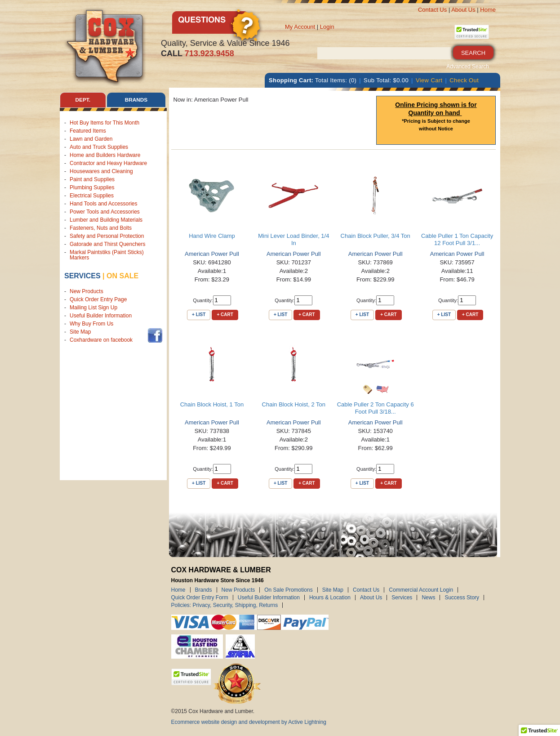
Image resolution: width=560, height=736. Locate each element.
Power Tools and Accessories (105, 212)
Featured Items (88, 131)
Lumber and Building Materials (106, 220)
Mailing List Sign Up (93, 308)
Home (488, 10)
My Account (300, 27)
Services (82, 276)
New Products (87, 292)
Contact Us (432, 10)
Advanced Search (468, 67)
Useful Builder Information (101, 316)
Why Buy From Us (91, 324)
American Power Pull (212, 254)
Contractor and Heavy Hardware (108, 163)
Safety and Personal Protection (107, 236)
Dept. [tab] (83, 100)
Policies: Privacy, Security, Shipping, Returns (225, 605)
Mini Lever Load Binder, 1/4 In (293, 239)
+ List (199, 314)
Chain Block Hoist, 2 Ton (294, 404)
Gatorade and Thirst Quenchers (108, 244)
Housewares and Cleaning (101, 171)
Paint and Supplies (92, 179)
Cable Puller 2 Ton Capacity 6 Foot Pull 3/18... (376, 408)
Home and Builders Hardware (105, 155)
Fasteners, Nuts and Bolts (101, 228)
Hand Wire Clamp (212, 236)
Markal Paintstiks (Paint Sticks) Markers (107, 255)
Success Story (462, 598)
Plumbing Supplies (92, 187)
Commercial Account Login (421, 590)
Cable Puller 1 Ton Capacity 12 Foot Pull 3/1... (457, 239)
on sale (122, 276)
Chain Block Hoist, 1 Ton (212, 404)
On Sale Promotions (288, 590)
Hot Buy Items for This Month (104, 123)
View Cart (429, 80)
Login (327, 27)
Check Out (464, 80)
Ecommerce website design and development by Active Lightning (249, 722)
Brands (204, 590)
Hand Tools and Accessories (104, 204)
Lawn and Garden (91, 139)
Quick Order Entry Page (98, 300)
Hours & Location (330, 598)
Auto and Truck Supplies (99, 147)
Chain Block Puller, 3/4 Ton (376, 236)
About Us (463, 10)
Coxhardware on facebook (103, 340)
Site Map (80, 332)
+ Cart (225, 314)
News (428, 598)
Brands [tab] (136, 100)
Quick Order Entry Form (200, 598)
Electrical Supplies (92, 196)
